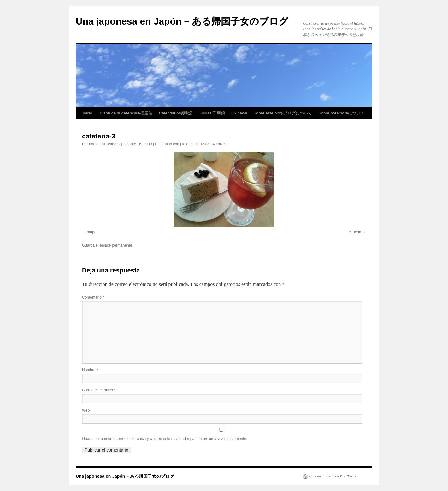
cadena (355, 232)
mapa (91, 232)
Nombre (90, 370)
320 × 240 (208, 144)
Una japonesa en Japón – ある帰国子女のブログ (182, 21)
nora (93, 144)
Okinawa (239, 113)
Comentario (93, 297)
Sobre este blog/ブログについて (283, 113)
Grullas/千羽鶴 (212, 113)
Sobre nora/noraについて (341, 113)
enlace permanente (116, 245)
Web (86, 410)
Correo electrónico (99, 390)
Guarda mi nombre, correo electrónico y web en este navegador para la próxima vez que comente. (165, 439)
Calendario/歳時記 (176, 113)
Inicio (87, 113)
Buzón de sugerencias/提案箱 (125, 113)
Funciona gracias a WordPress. (333, 476)
